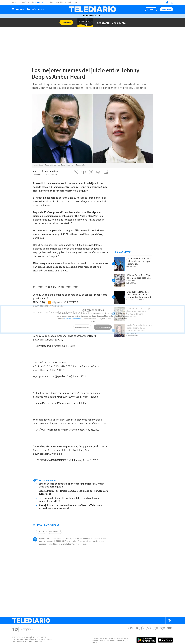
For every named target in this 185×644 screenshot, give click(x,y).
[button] (76, 172)
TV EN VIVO (149, 9)
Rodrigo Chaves (75, 2)
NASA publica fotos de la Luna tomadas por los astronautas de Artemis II (139, 295)
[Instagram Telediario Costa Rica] (155, 615)
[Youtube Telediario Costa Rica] (170, 615)
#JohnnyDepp (70, 409)
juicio (41, 518)
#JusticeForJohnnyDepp (93, 358)
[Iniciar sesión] (167, 2)
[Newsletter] (172, 3)
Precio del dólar (61, 2)
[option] (92, 131)
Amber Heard (55, 518)
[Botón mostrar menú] (18, 9)
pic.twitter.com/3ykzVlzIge (48, 441)
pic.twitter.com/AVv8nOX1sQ (49, 302)
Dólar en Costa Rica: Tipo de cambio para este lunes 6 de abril (137, 278)
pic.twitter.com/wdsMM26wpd (84, 385)
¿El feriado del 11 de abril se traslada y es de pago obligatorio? (139, 261)
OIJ (46, 2)
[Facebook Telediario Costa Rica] (141, 615)
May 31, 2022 (96, 419)
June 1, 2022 (71, 340)
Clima (51, 2)
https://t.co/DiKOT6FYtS (68, 299)
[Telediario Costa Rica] (92, 9)
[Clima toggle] (35, 9)
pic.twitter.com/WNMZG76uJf (50, 413)
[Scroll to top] (169, 608)
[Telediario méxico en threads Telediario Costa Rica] (162, 615)
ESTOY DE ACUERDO (103, 323)
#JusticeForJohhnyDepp (48, 409)
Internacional (92, 16)
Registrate (166, 9)
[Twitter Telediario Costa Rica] (148, 615)
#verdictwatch (64, 437)
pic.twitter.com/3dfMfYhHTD (49, 361)
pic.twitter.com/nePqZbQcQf (49, 333)
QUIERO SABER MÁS (82, 323)
